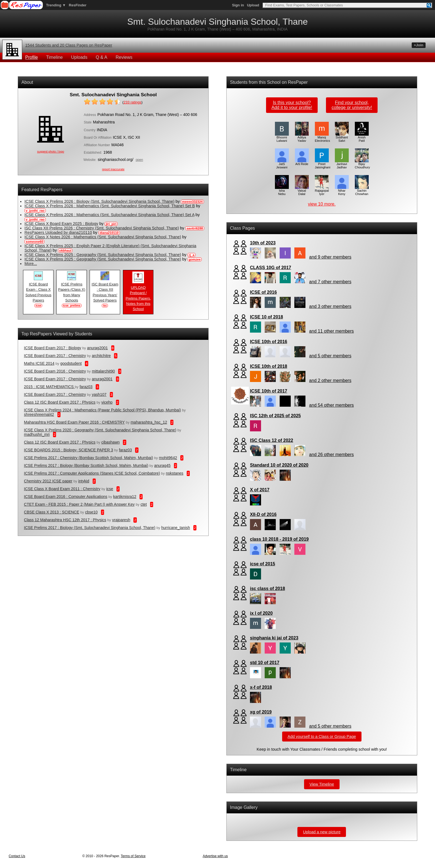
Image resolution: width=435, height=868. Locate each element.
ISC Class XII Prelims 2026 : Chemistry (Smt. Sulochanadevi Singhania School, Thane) (102, 228)
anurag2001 (98, 348)
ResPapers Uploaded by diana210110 (58, 232)
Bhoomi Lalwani (282, 138)
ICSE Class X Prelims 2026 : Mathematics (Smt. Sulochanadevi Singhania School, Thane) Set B (110, 206)
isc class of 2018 (267, 589)
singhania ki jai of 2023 (274, 638)
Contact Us (17, 856)
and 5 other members (330, 356)
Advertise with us (215, 856)
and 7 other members (330, 282)
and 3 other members (330, 306)
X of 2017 (260, 490)
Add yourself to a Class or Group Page (322, 737)
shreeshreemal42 (39, 414)
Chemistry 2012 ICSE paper (48, 481)
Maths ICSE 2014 (39, 363)
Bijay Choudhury (362, 164)
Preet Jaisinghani (323, 164)
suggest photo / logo (51, 151)
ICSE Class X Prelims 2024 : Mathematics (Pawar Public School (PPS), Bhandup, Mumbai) (102, 410)
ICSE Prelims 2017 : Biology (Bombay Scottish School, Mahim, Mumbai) (86, 465)
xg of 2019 (261, 712)
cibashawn (110, 442)
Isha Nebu (282, 191)
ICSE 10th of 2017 (269, 391)
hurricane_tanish (176, 528)
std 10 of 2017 (265, 663)
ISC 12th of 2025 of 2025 (275, 416)
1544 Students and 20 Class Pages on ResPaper (69, 45)
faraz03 (86, 387)
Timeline (54, 57)
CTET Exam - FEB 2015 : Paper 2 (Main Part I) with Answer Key (79, 504)
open (139, 160)
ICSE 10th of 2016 (269, 342)
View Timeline (322, 784)
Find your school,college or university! (352, 105)
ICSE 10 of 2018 (266, 317)
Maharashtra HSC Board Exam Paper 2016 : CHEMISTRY (74, 422)
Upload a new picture (322, 832)
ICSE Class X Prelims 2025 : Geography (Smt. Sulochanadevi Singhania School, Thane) (103, 255)
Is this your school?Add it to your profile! (292, 105)
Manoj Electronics (323, 138)
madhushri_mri (37, 434)
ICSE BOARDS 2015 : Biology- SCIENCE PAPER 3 (68, 450)
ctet (144, 504)
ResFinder (78, 5)
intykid (84, 481)
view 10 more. (322, 204)
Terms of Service (133, 856)
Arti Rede (302, 163)
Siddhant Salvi (342, 138)
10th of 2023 (263, 243)
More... (31, 264)
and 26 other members (331, 455)
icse (110, 489)
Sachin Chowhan (362, 191)
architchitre (101, 356)
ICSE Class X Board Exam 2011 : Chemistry (62, 489)
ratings (132, 102)
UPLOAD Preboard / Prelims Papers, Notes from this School (138, 296)
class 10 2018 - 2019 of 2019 (279, 539)
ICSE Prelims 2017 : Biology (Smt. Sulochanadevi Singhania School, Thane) (90, 528)
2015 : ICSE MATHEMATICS (49, 387)
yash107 (99, 394)
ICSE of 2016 (263, 292)
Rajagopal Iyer (322, 191)
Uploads (79, 57)
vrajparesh (121, 520)
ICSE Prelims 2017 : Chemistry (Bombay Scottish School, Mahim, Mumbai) (88, 458)
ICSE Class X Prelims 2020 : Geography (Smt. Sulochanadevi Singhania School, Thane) (100, 430)
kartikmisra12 (125, 497)
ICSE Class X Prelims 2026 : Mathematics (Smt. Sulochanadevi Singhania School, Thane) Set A (109, 215)
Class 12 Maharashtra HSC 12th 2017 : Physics (65, 520)
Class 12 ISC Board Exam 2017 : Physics (60, 402)
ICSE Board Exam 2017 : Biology (52, 348)
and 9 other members (330, 257)
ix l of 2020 (261, 613)
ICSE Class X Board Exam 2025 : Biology (61, 224)
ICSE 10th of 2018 (269, 366)
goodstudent (71, 363)
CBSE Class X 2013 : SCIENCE (51, 512)
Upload (253, 5)
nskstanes (175, 473)
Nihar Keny (342, 191)
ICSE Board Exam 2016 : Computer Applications (65, 497)
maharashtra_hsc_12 (149, 422)
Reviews (124, 57)
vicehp (107, 402)
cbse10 (91, 512)
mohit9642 (168, 458)
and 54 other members (331, 405)
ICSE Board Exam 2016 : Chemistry (55, 371)
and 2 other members (330, 380)
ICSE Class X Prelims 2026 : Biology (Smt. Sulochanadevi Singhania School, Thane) (99, 201)
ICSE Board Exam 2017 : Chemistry (55, 356)
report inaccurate (113, 169)
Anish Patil (362, 138)
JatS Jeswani (282, 164)
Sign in (238, 5)
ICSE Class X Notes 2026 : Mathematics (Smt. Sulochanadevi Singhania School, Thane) (103, 237)
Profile (31, 57)
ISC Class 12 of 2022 (272, 440)
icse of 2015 (263, 564)
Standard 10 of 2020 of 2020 (279, 465)
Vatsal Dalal (302, 191)
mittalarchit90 (103, 371)
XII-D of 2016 (263, 514)
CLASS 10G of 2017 (271, 268)
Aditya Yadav (302, 138)
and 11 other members (331, 331)
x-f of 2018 (261, 687)
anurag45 (162, 465)
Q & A (102, 57)
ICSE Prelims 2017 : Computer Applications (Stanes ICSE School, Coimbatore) (92, 473)
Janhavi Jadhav (342, 164)
